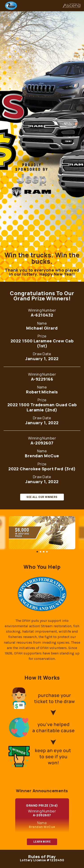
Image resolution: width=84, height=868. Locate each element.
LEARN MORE (42, 842)
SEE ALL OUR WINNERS (42, 497)
